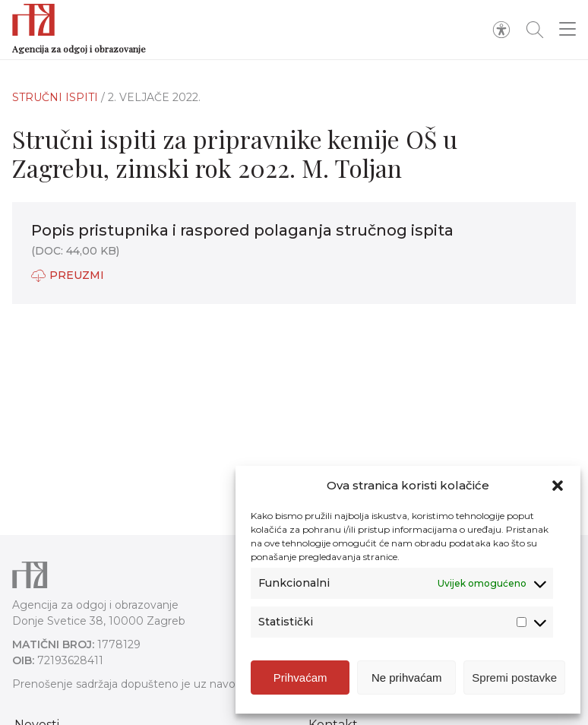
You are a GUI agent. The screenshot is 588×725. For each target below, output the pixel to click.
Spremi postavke (514, 678)
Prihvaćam (300, 678)
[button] (558, 486)
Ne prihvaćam (407, 678)
